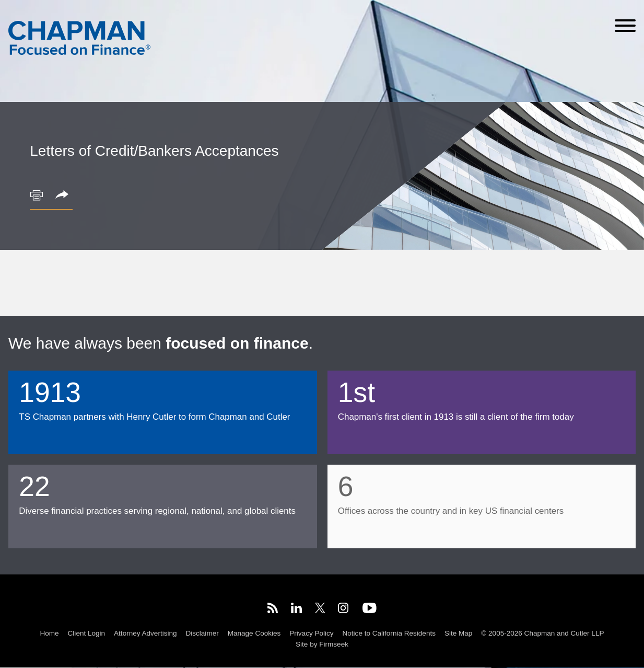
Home (50, 633)
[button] (64, 195)
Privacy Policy (311, 633)
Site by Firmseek (322, 644)
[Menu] (625, 26)
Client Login (87, 633)
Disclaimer (202, 633)
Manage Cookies (254, 633)
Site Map (458, 633)
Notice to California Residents (389, 633)
